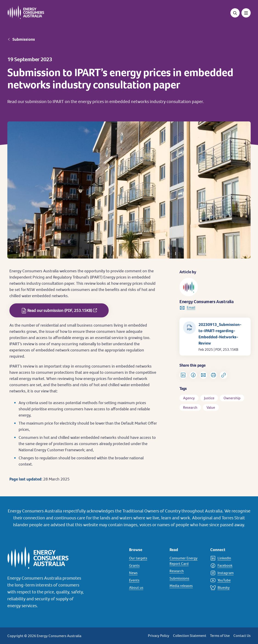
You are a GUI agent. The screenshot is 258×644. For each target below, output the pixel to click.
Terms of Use (220, 636)
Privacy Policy (159, 636)
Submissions (24, 39)
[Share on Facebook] (193, 375)
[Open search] (235, 13)
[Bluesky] (228, 588)
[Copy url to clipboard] (224, 375)
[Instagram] (228, 573)
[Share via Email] (203, 375)
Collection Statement (190, 636)
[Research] (187, 571)
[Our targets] (147, 558)
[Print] (213, 375)
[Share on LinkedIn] (183, 375)
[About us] (147, 588)
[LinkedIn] (228, 558)
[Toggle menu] (246, 13)
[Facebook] (228, 566)
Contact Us (242, 636)
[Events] (147, 580)
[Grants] (147, 566)
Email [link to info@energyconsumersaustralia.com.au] (191, 307)
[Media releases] (187, 586)
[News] (147, 573)
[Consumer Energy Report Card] (187, 561)
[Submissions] (187, 578)
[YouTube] (228, 580)
